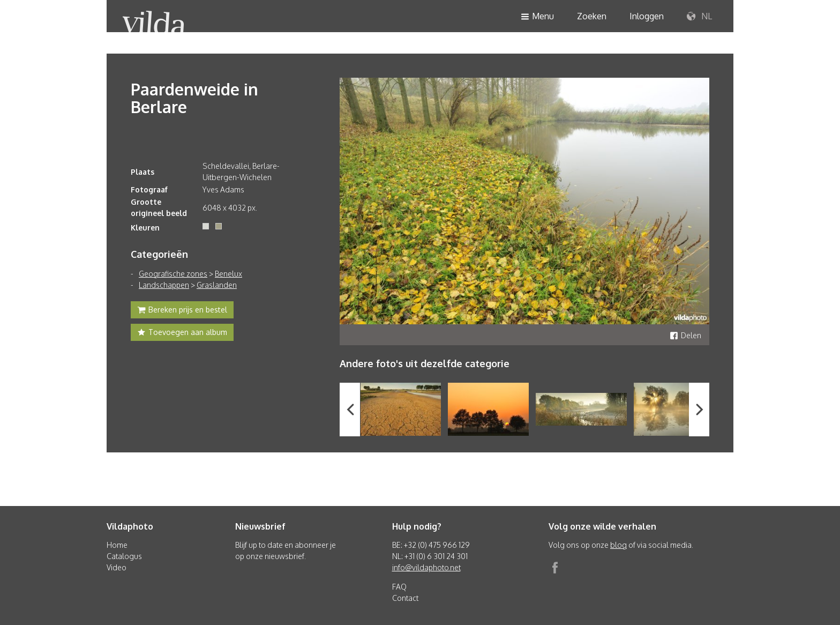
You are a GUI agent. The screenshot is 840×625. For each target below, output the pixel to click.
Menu (537, 17)
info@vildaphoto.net (426, 567)
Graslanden (217, 285)
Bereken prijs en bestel (182, 311)
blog (618, 545)
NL (699, 17)
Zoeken (592, 16)
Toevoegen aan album (182, 333)
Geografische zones (173, 274)
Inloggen (647, 16)
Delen (685, 335)
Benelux (228, 274)
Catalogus (124, 556)
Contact (405, 598)
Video (117, 567)
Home (117, 545)
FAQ (399, 587)
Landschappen (164, 285)
